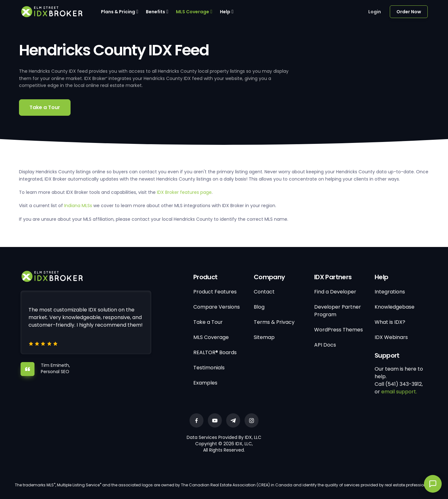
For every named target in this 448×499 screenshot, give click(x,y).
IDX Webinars (391, 337)
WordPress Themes (339, 330)
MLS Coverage (193, 12)
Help (225, 12)
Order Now (409, 12)
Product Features (215, 292)
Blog (259, 307)
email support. (399, 392)
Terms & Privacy (274, 322)
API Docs (325, 345)
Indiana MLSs (78, 206)
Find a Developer (335, 292)
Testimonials (209, 368)
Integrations (390, 292)
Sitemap (264, 337)
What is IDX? (390, 322)
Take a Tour (45, 107)
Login (375, 12)
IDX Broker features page (184, 192)
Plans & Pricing (118, 12)
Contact (264, 292)
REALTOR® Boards (215, 352)
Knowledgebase (395, 307)
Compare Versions (217, 307)
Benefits (156, 12)
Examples (205, 383)
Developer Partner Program (338, 311)
